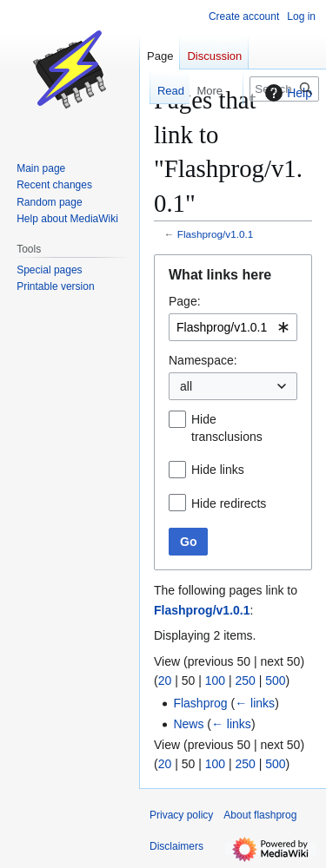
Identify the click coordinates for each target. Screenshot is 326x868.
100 (215, 681)
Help (286, 93)
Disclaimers (176, 846)
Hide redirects (229, 503)
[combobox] (233, 327)
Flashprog (200, 703)
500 (275, 681)
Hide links (218, 470)
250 (245, 681)
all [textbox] (186, 386)
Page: (185, 301)
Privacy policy (181, 815)
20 (165, 681)
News (188, 724)
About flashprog (260, 815)
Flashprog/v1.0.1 (216, 234)
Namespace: (203, 360)
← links (255, 703)
